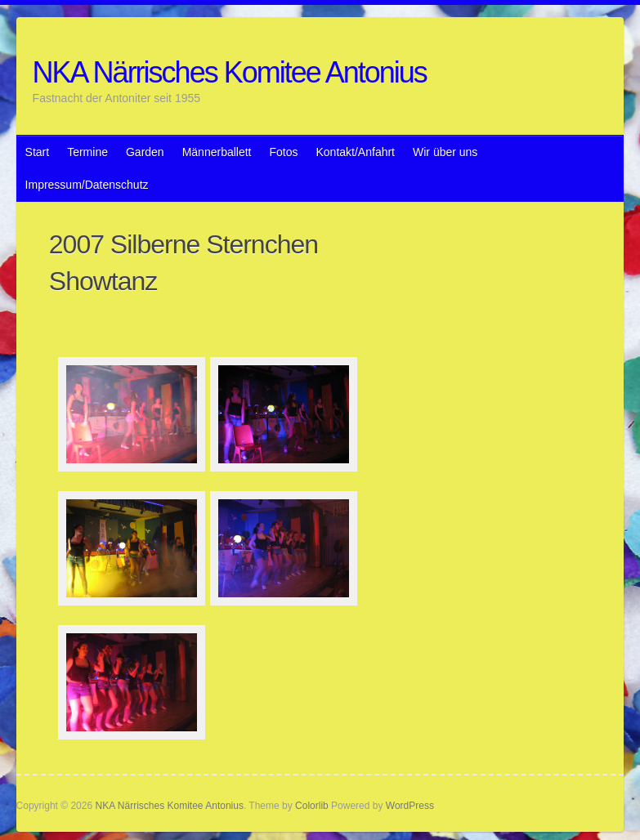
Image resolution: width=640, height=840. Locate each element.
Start (38, 152)
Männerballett (217, 152)
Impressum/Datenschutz (87, 185)
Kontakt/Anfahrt (356, 152)
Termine (87, 152)
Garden (145, 152)
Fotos (283, 152)
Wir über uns (445, 152)
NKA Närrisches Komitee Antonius (230, 72)
